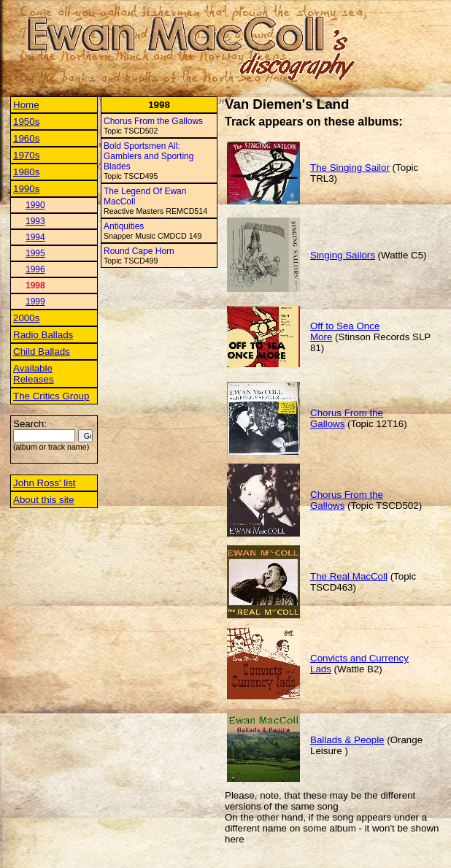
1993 (35, 221)
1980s (26, 172)
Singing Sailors (343, 255)
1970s (26, 155)
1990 (35, 205)
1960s (26, 138)
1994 (35, 237)
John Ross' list (45, 483)
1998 (35, 285)
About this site (44, 500)
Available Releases (34, 374)
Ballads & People (347, 740)
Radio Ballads (43, 335)
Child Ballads (42, 352)
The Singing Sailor (350, 168)
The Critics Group (51, 396)
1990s (26, 189)
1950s (26, 122)
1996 (35, 269)
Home (26, 105)
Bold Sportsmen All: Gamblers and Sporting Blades (149, 156)
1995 (35, 253)
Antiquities (124, 226)
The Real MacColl (349, 576)
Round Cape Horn (139, 251)
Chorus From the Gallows (153, 121)
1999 (35, 302)
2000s (26, 318)
